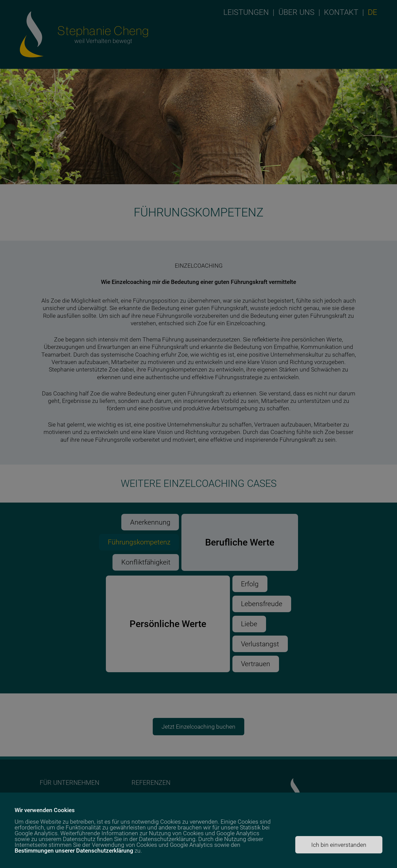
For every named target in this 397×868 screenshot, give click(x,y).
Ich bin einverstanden (339, 845)
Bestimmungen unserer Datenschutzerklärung (74, 851)
